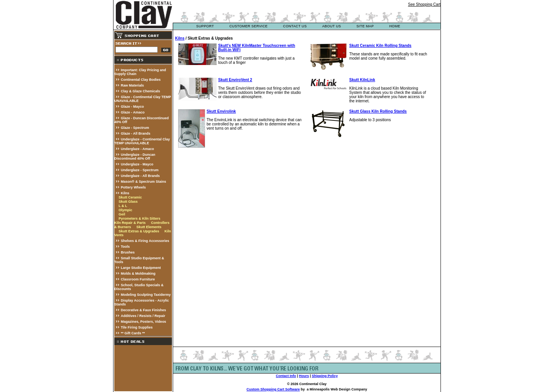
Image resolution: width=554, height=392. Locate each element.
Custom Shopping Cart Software (273, 389)
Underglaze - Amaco (137, 149)
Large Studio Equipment (141, 268)
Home (395, 26)
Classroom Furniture (138, 279)
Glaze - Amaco (133, 112)
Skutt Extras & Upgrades (139, 231)
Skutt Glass (128, 202)
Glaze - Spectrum (135, 128)
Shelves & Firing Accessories (145, 241)
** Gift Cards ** (133, 333)
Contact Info (286, 376)
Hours (304, 376)
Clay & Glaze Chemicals (140, 91)
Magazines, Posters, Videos (144, 322)
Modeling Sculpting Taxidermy (146, 295)
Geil (122, 214)
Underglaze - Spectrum (140, 170)
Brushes (128, 252)
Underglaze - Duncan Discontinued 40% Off (135, 157)
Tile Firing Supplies (137, 327)
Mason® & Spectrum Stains (144, 182)
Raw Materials (132, 85)
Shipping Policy (325, 376)
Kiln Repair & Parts (130, 223)
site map (365, 26)
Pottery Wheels (133, 187)
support (205, 26)
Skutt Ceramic (130, 197)
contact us (295, 26)
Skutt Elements (149, 227)
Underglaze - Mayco (137, 164)
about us (331, 26)
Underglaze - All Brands (140, 176)
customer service (249, 26)
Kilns (125, 193)
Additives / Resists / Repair (143, 316)
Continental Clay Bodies (141, 80)
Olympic (125, 210)
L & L (123, 206)
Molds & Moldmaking (138, 274)
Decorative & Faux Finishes (144, 310)
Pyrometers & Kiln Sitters (139, 219)
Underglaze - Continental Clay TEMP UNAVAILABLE (142, 141)
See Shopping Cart (424, 4)
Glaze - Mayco (132, 107)
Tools (125, 247)
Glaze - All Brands (136, 133)
